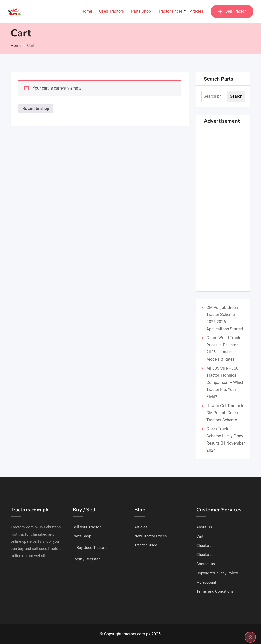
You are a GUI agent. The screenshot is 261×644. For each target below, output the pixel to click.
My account (206, 582)
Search (236, 96)
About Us (204, 527)
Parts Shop (141, 11)
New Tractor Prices (151, 536)
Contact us (206, 564)
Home (87, 11)
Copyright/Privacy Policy (217, 573)
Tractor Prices (170, 11)
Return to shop (36, 109)
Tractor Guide (146, 545)
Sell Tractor (232, 11)
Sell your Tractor (87, 527)
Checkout (204, 546)
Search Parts (219, 79)
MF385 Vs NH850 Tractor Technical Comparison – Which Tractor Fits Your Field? (225, 382)
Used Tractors (112, 11)
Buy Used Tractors (92, 548)
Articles (197, 11)
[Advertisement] (223, 210)
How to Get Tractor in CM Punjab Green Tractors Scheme (225, 413)
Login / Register (86, 559)
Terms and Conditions (215, 591)
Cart (200, 536)
